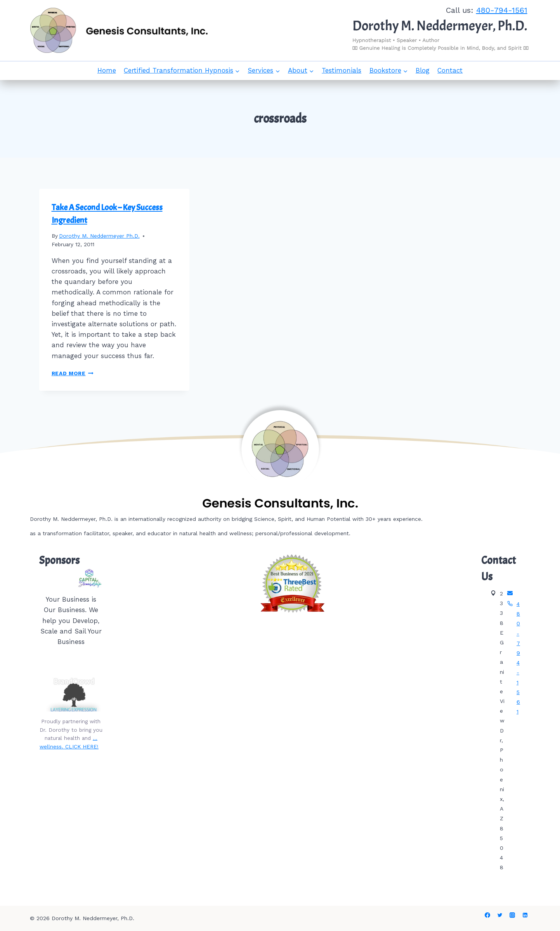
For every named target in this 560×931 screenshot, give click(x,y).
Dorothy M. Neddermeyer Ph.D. (99, 236)
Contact (450, 70)
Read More (73, 373)
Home (107, 70)
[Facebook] (487, 915)
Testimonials (342, 70)
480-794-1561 (502, 10)
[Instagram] (512, 915)
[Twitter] (500, 915)
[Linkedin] (525, 915)
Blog (423, 70)
